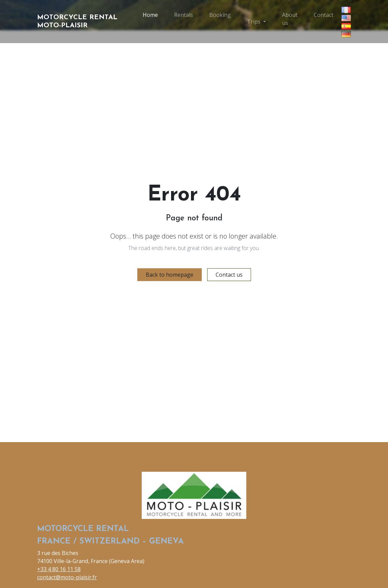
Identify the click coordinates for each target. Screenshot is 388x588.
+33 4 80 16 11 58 (59, 569)
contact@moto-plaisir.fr (67, 577)
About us (290, 19)
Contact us (229, 275)
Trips (254, 22)
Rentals (184, 15)
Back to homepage (170, 275)
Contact (324, 15)
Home (150, 15)
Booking (220, 15)
